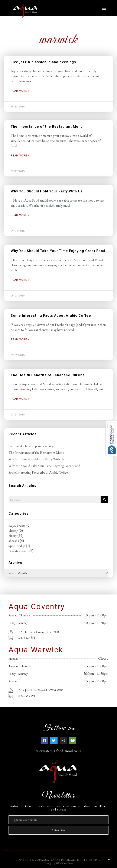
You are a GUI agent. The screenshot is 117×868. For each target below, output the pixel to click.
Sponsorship (17, 546)
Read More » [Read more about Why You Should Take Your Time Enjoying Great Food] (20, 280)
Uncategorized (19, 551)
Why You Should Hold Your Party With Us (47, 191)
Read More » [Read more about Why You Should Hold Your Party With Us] (20, 215)
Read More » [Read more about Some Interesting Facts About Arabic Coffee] (20, 339)
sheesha (14, 541)
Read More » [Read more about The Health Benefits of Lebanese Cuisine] (20, 399)
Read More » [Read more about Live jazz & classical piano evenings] (20, 91)
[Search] (104, 500)
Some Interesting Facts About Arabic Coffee (51, 316)
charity (13, 531)
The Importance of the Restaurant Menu (47, 127)
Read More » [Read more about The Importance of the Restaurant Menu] (20, 156)
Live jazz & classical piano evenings (43, 62)
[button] (104, 8)
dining (13, 536)
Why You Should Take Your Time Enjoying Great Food (58, 251)
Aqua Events (17, 525)
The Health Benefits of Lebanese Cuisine (48, 375)
